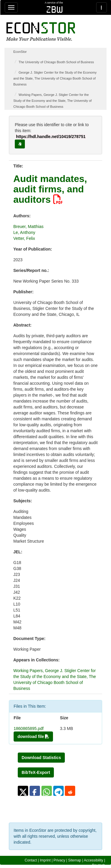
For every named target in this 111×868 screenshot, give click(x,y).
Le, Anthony (24, 232)
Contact (31, 860)
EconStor (20, 52)
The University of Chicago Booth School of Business (56, 62)
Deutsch (99, 865)
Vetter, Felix (24, 238)
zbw (55, 9)
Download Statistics (41, 758)
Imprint (45, 860)
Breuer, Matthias (28, 226)
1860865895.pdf (29, 728)
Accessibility (93, 860)
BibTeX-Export (36, 772)
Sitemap (75, 860)
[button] (23, 791)
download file (33, 736)
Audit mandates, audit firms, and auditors (50, 189)
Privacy (59, 860)
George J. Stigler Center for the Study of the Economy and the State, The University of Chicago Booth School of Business (55, 78)
